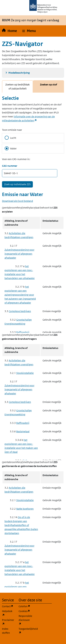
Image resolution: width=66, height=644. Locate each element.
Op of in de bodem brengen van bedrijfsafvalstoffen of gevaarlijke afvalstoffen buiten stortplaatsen (21, 525)
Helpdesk (8, 613)
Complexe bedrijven (20, 311)
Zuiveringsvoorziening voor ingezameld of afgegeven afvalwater (19, 254)
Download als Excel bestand (18, 201)
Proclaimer (8, 622)
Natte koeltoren (25, 509)
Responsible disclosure (25, 620)
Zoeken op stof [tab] (48, 85)
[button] (29, 31)
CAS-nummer (10, 166)
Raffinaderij (23, 332)
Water (11, 148)
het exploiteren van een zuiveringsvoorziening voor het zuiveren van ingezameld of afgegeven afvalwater (20, 295)
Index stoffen (6, 631)
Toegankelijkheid (25, 631)
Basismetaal (23, 431)
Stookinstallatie (25, 373)
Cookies (25, 611)
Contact (8, 606)
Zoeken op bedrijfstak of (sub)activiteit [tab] (18, 87)
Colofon (25, 606)
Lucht (10, 138)
